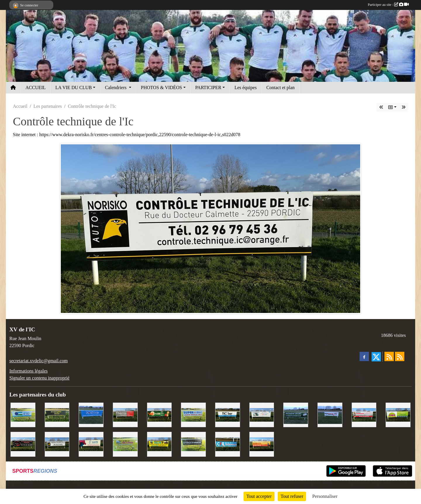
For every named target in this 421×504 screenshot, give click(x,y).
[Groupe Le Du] (23, 414)
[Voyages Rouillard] (91, 414)
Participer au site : (388, 5)
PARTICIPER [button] (208, 88)
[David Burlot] (262, 444)
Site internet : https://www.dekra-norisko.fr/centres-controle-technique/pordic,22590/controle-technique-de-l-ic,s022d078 (127, 135)
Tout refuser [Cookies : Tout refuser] (292, 496)
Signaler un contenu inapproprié (39, 378)
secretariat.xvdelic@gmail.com (39, 361)
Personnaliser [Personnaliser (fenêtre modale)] (325, 496)
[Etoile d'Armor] (193, 444)
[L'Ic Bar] (228, 414)
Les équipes (246, 88)
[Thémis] (125, 414)
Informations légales (29, 371)
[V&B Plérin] (159, 414)
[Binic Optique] (262, 414)
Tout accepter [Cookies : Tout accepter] (259, 496)
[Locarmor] (125, 444)
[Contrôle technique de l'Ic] (57, 444)
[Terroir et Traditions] (23, 444)
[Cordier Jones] (364, 414)
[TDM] (398, 414)
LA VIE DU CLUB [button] (74, 88)
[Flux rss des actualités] (389, 356)
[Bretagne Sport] (296, 414)
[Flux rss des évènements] (400, 356)
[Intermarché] (330, 414)
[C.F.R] (228, 444)
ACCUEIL (36, 88)
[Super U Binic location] (193, 414)
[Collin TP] (159, 444)
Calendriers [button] (116, 88)
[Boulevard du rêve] (57, 414)
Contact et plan (281, 88)
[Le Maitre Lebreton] (91, 444)
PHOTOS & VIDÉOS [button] (162, 88)
